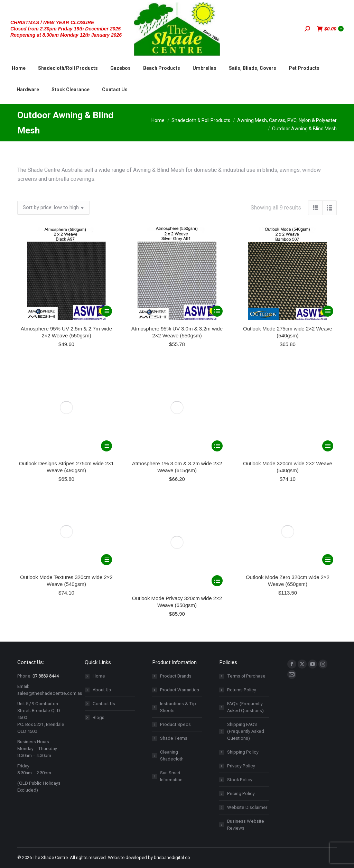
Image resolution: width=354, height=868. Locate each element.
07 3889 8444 (46, 498)
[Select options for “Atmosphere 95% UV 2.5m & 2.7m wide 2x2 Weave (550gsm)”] (106, 311)
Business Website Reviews (246, 646)
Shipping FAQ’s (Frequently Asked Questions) (246, 553)
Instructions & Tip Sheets (178, 529)
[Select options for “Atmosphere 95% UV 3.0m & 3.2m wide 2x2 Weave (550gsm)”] (217, 311)
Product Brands (176, 498)
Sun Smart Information (171, 598)
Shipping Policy (243, 574)
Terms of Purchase (246, 498)
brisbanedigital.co (172, 679)
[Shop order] (53, 208)
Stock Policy (240, 601)
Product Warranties (180, 511)
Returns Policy (242, 511)
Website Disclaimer (247, 629)
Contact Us (104, 525)
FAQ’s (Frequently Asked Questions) (245, 529)
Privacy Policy (241, 587)
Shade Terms (174, 560)
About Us (102, 511)
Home (99, 498)
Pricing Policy (241, 615)
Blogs (99, 539)
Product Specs (175, 546)
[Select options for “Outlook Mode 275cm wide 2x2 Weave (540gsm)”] (328, 311)
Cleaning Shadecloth (172, 577)
